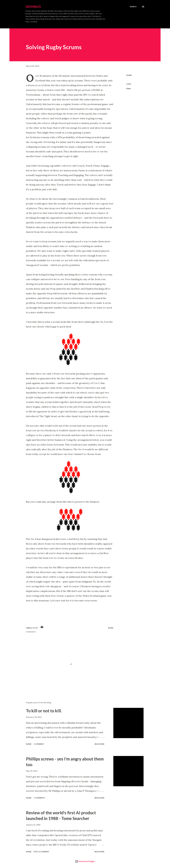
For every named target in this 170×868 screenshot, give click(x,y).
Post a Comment (41, 852)
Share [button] (129, 75)
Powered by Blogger (85, 861)
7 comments (39, 798)
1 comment (39, 744)
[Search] (133, 7)
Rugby (129, 88)
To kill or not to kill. (44, 711)
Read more (99, 744)
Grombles (33, 7)
